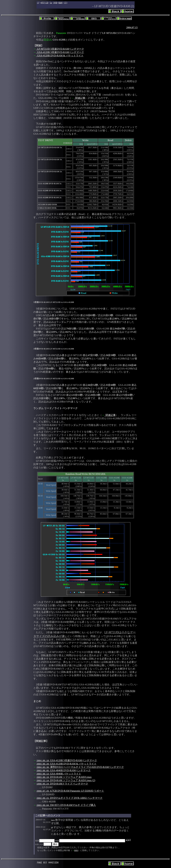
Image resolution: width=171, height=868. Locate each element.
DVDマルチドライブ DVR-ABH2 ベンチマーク (70, 798)
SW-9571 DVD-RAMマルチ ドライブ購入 (66, 805)
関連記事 (80, 98)
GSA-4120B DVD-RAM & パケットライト (60, 56)
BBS (76, 850)
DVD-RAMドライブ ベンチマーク (62, 784)
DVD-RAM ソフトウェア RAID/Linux (64, 777)
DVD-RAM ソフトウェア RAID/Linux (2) (66, 780)
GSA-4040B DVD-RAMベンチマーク (64, 770)
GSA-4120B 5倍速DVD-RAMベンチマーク (60, 52)
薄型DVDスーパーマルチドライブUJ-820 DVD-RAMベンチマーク (80, 767)
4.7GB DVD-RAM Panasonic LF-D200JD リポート (70, 791)
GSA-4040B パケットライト (59, 774)
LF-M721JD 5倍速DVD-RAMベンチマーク (60, 49)
